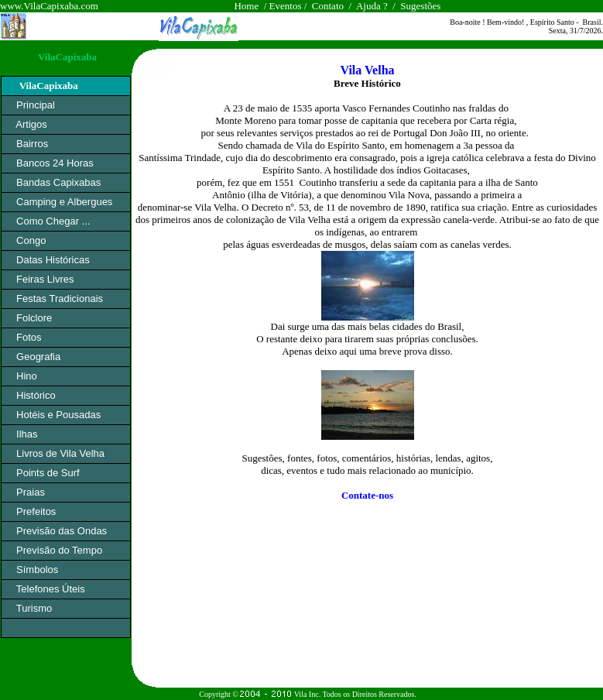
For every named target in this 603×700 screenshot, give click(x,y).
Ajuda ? (372, 6)
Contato (329, 6)
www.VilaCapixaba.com (49, 6)
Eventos (285, 6)
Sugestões (420, 6)
